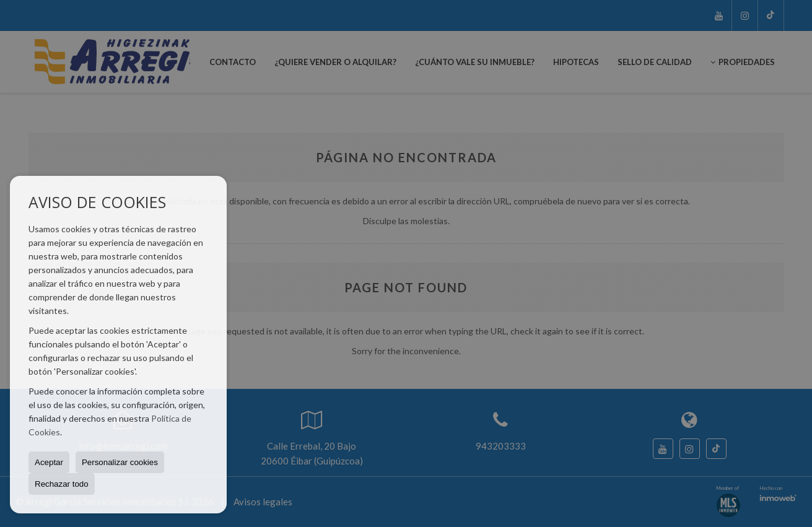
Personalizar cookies (120, 462)
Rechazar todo (62, 484)
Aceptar (49, 462)
